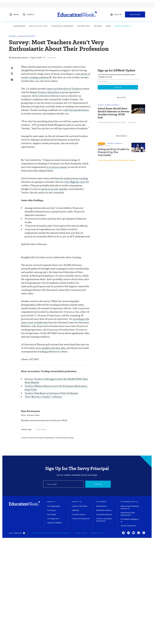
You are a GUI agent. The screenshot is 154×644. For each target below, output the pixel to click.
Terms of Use (81, 533)
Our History (52, 510)
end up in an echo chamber (54, 189)
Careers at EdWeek (54, 523)
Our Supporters (53, 519)
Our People (52, 514)
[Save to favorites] (12, 74)
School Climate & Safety (22, 36)
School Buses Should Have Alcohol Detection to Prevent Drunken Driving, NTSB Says (114, 113)
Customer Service (78, 514)
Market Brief (128, 26)
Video (108, 146)
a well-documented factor (76, 110)
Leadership (24, 26)
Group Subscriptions (104, 514)
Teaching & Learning (67, 26)
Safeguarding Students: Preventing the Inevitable (114, 152)
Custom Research (128, 526)
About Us (51, 502)
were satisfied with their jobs (51, 348)
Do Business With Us (129, 502)
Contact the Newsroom (81, 519)
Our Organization (54, 506)
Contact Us (77, 502)
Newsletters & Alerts (104, 510)
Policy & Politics (43, 26)
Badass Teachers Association (45, 92)
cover (83, 182)
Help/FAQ (75, 510)
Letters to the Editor (80, 506)
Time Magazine (72, 182)
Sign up (98, 484)
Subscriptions (101, 506)
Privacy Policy (97, 533)
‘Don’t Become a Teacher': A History (43, 397)
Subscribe (135, 14)
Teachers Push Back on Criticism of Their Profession (51, 393)
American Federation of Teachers (64, 89)
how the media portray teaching (71, 178)
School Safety (41, 429)
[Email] (63, 484)
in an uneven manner (57, 167)
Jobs (113, 26)
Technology (89, 26)
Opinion (103, 26)
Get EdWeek (101, 502)
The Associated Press (106, 122)
